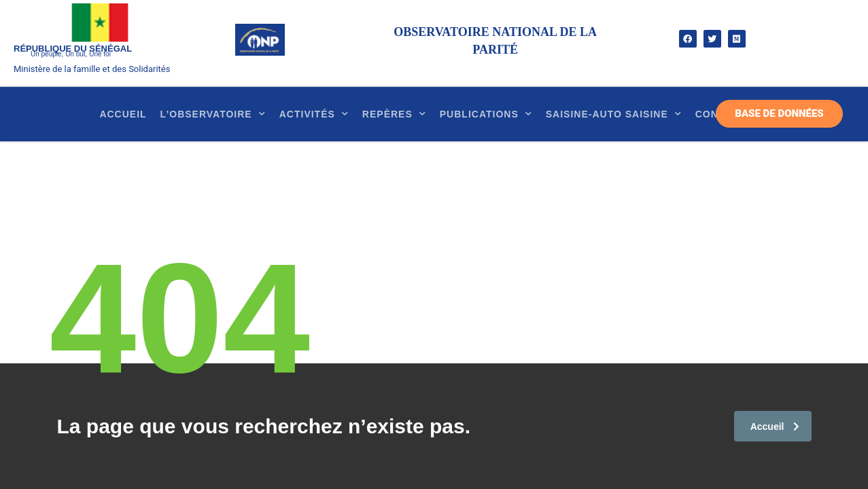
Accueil (123, 114)
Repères (394, 114)
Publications (486, 114)
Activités (314, 114)
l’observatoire (213, 114)
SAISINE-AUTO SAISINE (614, 114)
